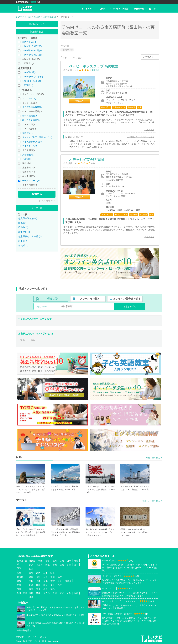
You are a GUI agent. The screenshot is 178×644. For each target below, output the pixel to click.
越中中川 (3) (24, 232)
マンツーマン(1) (30, 98)
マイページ (87, 9)
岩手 (48, 561)
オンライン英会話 (119, 9)
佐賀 (62, 593)
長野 (38, 577)
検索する (37, 194)
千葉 (55, 565)
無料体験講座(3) (30, 116)
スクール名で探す (90, 299)
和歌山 (68, 581)
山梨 (31, 569)
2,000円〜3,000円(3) (32, 46)
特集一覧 (139, 9)
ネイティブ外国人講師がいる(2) (37, 137)
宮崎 (76, 593)
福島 (76, 561)
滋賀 (53, 581)
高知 (45, 589)
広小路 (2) (23, 227)
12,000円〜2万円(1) (32, 81)
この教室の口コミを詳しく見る (141, 137)
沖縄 (31, 597)
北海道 (32, 561)
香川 (38, 589)
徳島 (53, 589)
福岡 (31, 593)
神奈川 (39, 565)
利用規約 (20, 637)
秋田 (55, 561)
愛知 (31, 573)
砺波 (23, 340)
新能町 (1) (23, 246)
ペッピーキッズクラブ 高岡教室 (93, 66)
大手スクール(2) (30, 146)
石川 (45, 577)
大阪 (31, 581)
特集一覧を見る (153, 458)
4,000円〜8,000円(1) (32, 55)
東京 (31, 565)
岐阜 (53, 573)
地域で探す (53, 299)
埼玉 (48, 565)
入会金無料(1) (29, 155)
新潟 (31, 577)
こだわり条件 (41, 306)
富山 (33, 340)
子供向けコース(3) (31, 181)
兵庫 (38, 581)
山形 (69, 561)
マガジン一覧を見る (151, 501)
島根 (60, 585)
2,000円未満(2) (29, 42)
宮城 (62, 561)
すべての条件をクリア (47, 201)
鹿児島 (47, 593)
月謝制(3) (27, 159)
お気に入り (80, 101)
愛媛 (31, 589)
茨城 (62, 565)
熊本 (38, 593)
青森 (40, 561)
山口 (45, 585)
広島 (31, 585)
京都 (45, 581)
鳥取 (53, 585)
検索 (102, 9)
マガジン (154, 9)
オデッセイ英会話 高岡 (86, 160)
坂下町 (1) (23, 241)
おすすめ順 (148, 57)
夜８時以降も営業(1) (32, 107)
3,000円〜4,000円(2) (32, 50)
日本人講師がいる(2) (32, 142)
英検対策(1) (28, 133)
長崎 (55, 593)
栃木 (76, 565)
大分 (69, 593)
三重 (45, 573)
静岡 (38, 573)
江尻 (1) (22, 223)
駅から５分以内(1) (31, 120)
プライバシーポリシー (38, 637)
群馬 (69, 565)
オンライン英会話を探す (127, 299)
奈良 (60, 581)
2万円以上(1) (28, 85)
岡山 (38, 585)
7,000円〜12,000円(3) (33, 77)
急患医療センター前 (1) (30, 236)
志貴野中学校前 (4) (28, 218)
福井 (60, 577)
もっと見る (149, 130)
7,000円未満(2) (29, 72)
